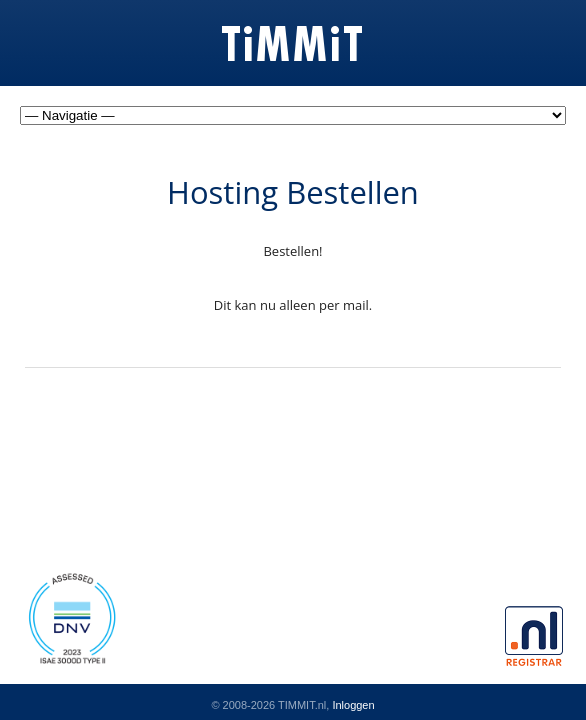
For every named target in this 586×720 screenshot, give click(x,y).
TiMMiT (293, 45)
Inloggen (353, 705)
